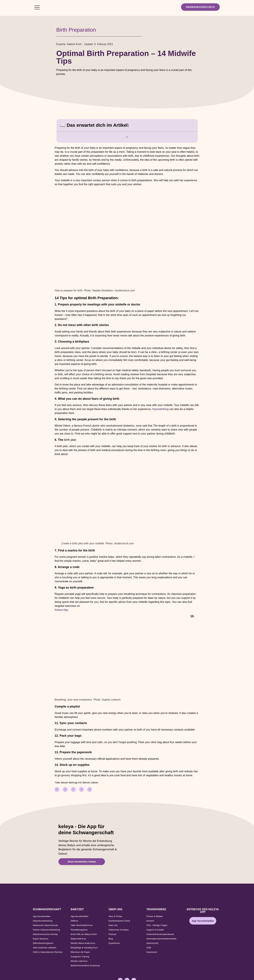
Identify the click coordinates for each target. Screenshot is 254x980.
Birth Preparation (76, 30)
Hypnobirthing (160, 409)
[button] (57, 789)
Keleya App (61, 610)
